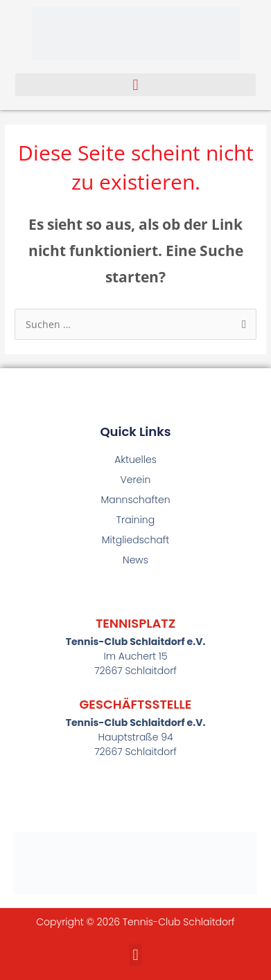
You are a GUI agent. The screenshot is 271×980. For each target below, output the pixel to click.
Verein (136, 480)
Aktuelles (135, 460)
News (135, 560)
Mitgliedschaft (136, 540)
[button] (136, 85)
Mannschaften (135, 500)
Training (135, 520)
